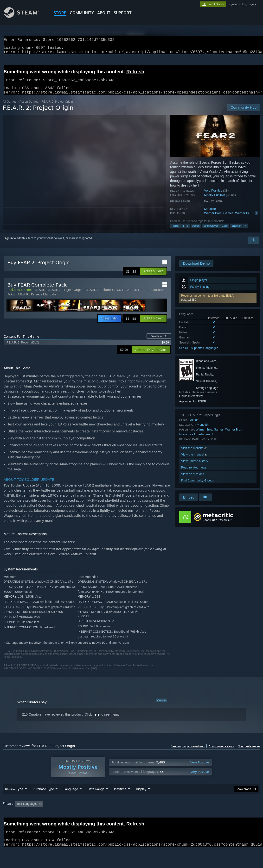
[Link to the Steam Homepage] (25, 16)
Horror (176, 231)
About (104, 13)
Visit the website (194, 454)
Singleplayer (211, 231)
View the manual (195, 460)
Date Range (96, 801)
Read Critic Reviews (216, 526)
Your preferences (249, 752)
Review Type (14, 801)
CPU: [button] (212, 816)
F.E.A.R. (39, 295)
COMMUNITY (82, 13)
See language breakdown (188, 752)
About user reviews (221, 752)
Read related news (194, 473)
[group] (131, 820)
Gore (225, 231)
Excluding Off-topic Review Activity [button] (76, 816)
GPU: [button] (228, 816)
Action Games (29, 107)
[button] (218, 304)
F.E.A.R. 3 (129, 295)
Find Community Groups (198, 486)
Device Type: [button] (12, 823)
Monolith (210, 215)
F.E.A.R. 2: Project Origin (64, 295)
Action (196, 231)
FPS (186, 231)
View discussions (193, 480)
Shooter (236, 231)
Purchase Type (43, 801)
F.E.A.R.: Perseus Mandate (37, 300)
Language (71, 801)
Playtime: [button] (113, 816)
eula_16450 (189, 306)
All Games (10, 107)
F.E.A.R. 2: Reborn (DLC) (102, 295)
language (248, 4)
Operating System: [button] (188, 816)
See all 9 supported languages (199, 354)
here (96, 720)
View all (161, 706)
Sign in (8, 244)
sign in (233, 4)
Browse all (159, 342)
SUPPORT (123, 13)
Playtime (120, 801)
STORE (60, 13)
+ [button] (245, 231)
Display (141, 801)
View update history (195, 467)
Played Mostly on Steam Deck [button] (147, 816)
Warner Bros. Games (219, 219)
